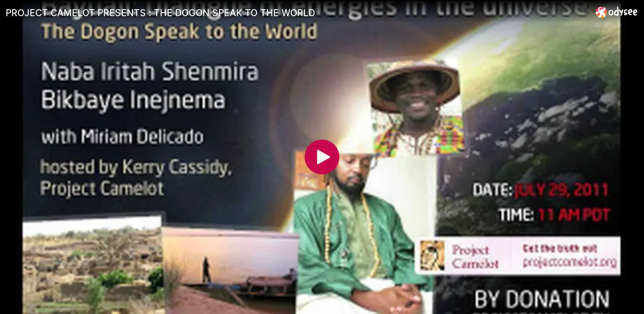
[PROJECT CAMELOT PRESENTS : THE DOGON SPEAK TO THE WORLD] (297, 13)
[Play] (322, 157)
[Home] (617, 12)
